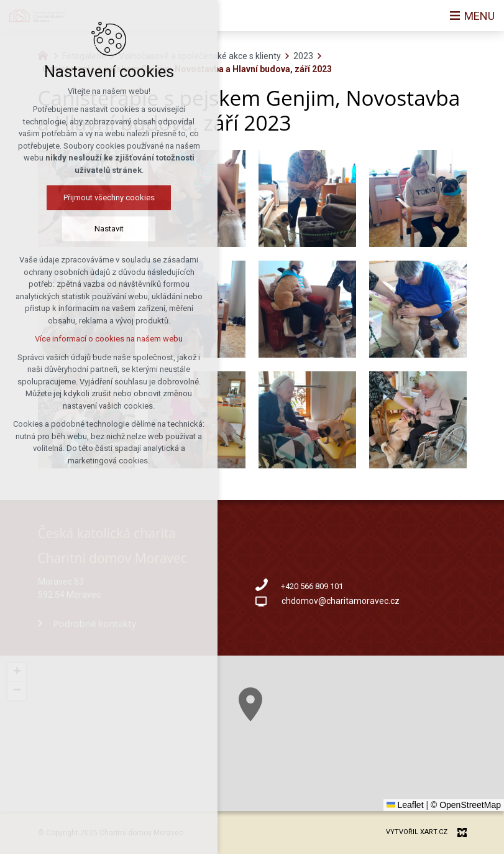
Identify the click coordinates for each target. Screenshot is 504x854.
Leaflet (405, 805)
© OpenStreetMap (466, 805)
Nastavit (92, 229)
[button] (291, 727)
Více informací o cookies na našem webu (92, 339)
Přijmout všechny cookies (92, 197)
